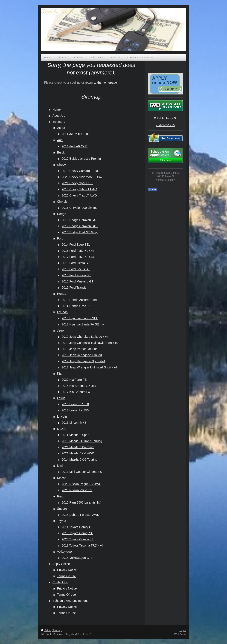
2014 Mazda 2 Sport (76, 435)
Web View (180, 634)
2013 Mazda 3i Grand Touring (82, 441)
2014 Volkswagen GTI (77, 558)
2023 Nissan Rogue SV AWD (81, 484)
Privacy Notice (67, 570)
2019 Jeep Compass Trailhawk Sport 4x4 (90, 343)
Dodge (62, 214)
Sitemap (57, 630)
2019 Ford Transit (74, 288)
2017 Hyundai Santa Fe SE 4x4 (83, 324)
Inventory (59, 122)
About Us (59, 116)
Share (152, 189)
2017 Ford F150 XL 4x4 (78, 257)
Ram (60, 496)
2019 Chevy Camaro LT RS (80, 171)
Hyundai (63, 312)
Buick (61, 152)
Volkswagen (65, 552)
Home (57, 109)
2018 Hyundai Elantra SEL (80, 318)
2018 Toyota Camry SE (77, 533)
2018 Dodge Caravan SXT (80, 220)
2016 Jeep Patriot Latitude (80, 349)
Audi (60, 140)
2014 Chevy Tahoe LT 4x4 (79, 189)
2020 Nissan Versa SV (77, 490)
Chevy (61, 165)
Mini (60, 466)
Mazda (62, 429)
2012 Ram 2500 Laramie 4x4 (81, 502)
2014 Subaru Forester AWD (80, 515)
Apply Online (61, 564)
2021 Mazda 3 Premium (78, 447)
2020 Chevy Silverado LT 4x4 (82, 177)
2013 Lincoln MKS (74, 423)
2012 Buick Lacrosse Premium (82, 159)
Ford (60, 238)
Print (46, 630)
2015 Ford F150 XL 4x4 (78, 251)
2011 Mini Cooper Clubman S (82, 472)
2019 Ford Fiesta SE (76, 263)
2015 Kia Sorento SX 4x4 (79, 386)
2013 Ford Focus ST (76, 269)
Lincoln (62, 416)
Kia (59, 373)
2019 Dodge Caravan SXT (80, 226)
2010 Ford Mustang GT (78, 281)
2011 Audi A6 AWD (75, 146)
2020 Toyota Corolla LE (78, 539)
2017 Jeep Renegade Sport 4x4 (83, 361)
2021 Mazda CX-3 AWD (78, 453)
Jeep (60, 331)
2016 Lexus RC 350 (75, 404)
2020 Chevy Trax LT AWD (79, 195)
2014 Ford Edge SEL (76, 245)
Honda (62, 294)
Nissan (62, 478)
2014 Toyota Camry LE (77, 527)
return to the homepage (101, 83)
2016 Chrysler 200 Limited (80, 208)
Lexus (61, 398)
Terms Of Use (66, 576)
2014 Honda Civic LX (76, 306)
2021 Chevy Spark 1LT (77, 183)
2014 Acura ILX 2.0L (76, 134)
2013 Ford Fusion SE (76, 275)
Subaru (62, 509)
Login (183, 630)
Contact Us (60, 582)
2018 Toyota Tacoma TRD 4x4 (82, 545)
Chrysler (63, 202)
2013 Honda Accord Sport (79, 300)
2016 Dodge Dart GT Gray (80, 232)
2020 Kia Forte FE (74, 380)
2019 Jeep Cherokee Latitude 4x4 (85, 337)
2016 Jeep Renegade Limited (82, 355)
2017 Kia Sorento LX (76, 392)
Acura (61, 128)
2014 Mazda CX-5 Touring (79, 459)
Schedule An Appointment (70, 601)
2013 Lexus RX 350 (75, 410)
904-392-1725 (165, 125)
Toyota (62, 521)
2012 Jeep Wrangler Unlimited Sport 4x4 (89, 367)
